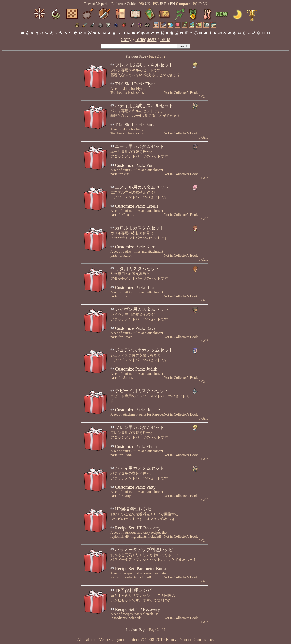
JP (161, 4)
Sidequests (146, 39)
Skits (165, 39)
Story (126, 39)
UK (147, 4)
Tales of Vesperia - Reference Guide (110, 4)
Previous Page (136, 56)
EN (205, 4)
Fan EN (169, 4)
